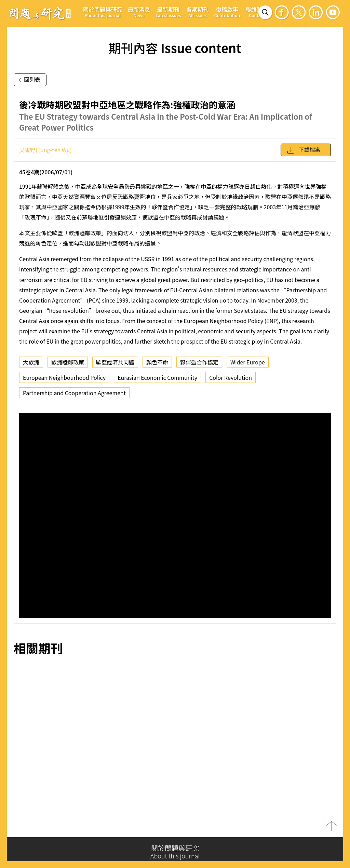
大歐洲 (31, 362)
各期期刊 (198, 12)
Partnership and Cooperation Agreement (74, 393)
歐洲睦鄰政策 (68, 362)
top (332, 828)
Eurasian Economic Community (157, 377)
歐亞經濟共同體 (115, 362)
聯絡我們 (257, 12)
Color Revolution (231, 377)
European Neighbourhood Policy (64, 377)
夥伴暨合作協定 (199, 362)
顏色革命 (157, 362)
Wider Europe (248, 362)
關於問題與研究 (103, 12)
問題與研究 (40, 13)
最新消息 (139, 12)
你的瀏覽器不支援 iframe (175, 516)
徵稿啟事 (227, 12)
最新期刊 (168, 12)
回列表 (28, 80)
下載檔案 (304, 150)
